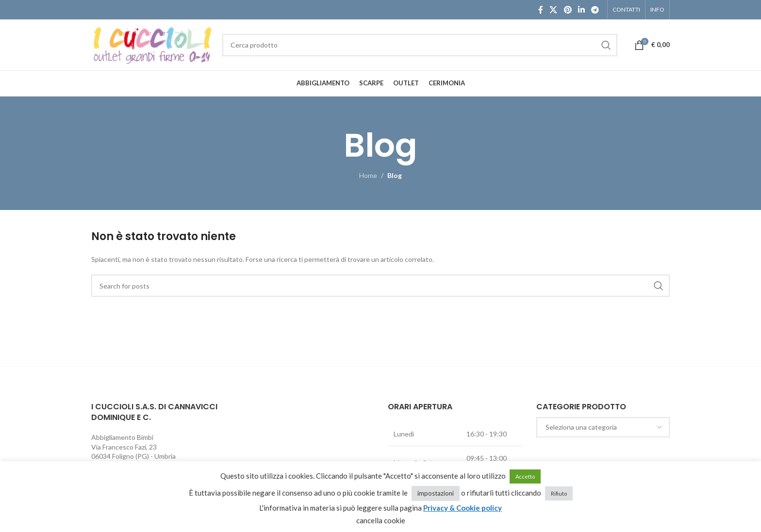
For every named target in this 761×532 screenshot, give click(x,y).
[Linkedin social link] (581, 10)
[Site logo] (152, 44)
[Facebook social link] (540, 10)
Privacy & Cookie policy (463, 508)
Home (368, 175)
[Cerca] (420, 45)
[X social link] (554, 10)
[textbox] (603, 427)
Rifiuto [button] (559, 493)
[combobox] (603, 427)
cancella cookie (381, 520)
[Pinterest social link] (568, 10)
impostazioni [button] (436, 493)
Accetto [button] (525, 476)
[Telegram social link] (595, 10)
